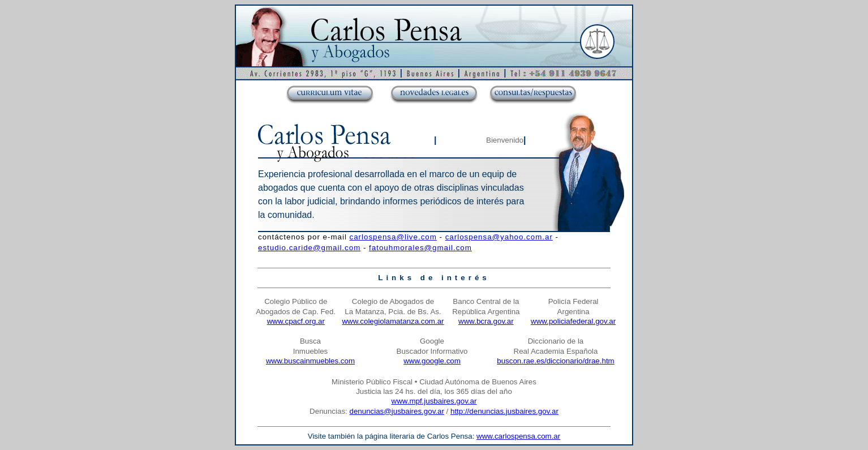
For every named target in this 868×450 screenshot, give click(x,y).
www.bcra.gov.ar (486, 321)
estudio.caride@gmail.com (309, 248)
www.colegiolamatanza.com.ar (393, 321)
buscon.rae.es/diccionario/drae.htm (555, 361)
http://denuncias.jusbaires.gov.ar (504, 411)
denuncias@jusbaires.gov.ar (396, 411)
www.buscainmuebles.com (310, 361)
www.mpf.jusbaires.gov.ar (434, 401)
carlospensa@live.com (393, 237)
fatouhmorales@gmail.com (420, 248)
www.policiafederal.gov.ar (573, 321)
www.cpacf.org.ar (296, 321)
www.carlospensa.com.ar (518, 436)
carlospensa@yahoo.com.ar (499, 237)
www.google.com (432, 361)
